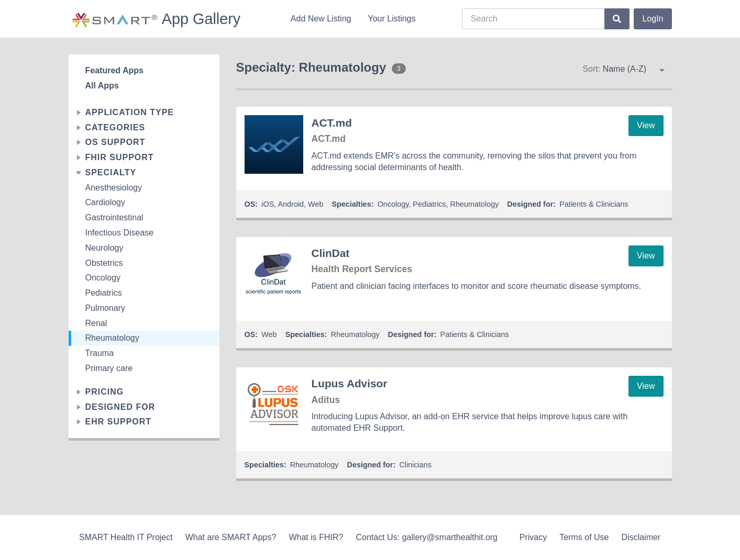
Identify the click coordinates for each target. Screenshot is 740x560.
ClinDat (331, 253)
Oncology (103, 278)
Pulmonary (105, 308)
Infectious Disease (120, 233)
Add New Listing (321, 19)
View (646, 125)
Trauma (100, 353)
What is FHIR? (316, 537)
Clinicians (415, 465)
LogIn (653, 19)
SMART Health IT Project (126, 537)
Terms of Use (584, 537)
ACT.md (332, 123)
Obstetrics (104, 263)
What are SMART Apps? (231, 537)
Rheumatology (112, 338)
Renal (96, 323)
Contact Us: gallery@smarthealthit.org (427, 537)
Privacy (533, 537)
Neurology (104, 248)
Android (291, 204)
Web (316, 204)
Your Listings (391, 19)
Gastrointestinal (114, 217)
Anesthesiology (114, 188)
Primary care (109, 368)
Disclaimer (641, 537)
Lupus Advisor (350, 383)
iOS (268, 204)
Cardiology (105, 202)
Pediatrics (104, 293)
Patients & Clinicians (594, 204)
